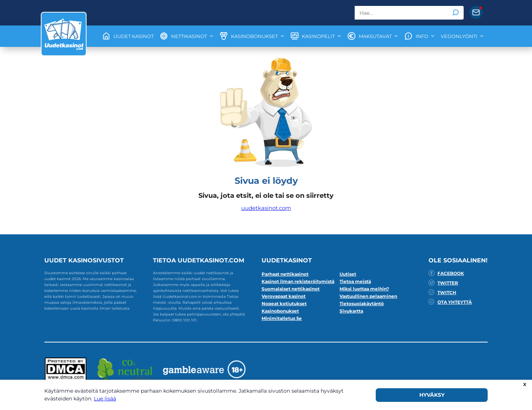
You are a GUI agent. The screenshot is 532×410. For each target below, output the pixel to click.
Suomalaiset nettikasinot (291, 289)
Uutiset (348, 274)
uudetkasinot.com (266, 208)
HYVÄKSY (432, 395)
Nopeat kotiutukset (284, 304)
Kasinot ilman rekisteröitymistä (298, 281)
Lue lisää (105, 399)
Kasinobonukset (280, 311)
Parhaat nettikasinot (285, 274)
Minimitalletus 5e (282, 318)
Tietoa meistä (355, 281)
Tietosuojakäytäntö (362, 304)
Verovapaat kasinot (284, 296)
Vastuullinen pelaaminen (368, 296)
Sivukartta (351, 311)
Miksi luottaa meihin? (364, 289)
